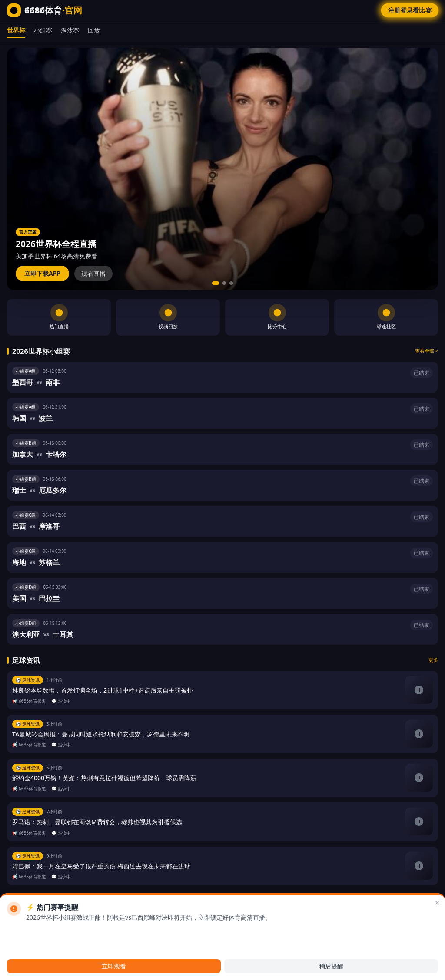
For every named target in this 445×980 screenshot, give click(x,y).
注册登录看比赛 (410, 10)
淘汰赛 (70, 30)
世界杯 (16, 30)
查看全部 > (427, 351)
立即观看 (114, 966)
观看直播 (93, 273)
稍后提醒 (331, 966)
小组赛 (43, 30)
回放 (94, 30)
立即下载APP (42, 273)
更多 (433, 660)
